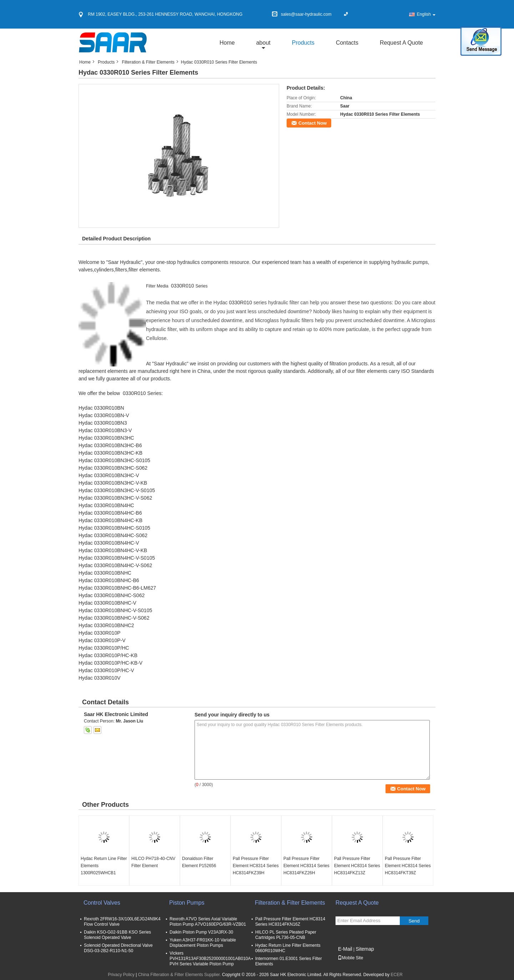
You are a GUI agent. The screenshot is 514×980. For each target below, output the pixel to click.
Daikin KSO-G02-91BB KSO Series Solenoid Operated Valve (117, 935)
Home (227, 43)
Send (414, 921)
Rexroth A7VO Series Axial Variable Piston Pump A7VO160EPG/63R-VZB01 (208, 922)
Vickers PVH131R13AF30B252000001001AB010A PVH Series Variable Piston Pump (210, 959)
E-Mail (345, 949)
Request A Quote (401, 43)
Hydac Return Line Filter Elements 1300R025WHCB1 (104, 866)
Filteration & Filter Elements (148, 62)
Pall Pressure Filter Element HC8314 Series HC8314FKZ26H (306, 866)
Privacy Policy (121, 975)
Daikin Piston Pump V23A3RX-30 (201, 932)
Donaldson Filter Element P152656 (199, 862)
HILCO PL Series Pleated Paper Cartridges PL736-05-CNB (286, 935)
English (426, 14)
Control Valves (102, 903)
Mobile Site (350, 958)
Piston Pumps (187, 903)
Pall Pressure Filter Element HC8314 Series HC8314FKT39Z (408, 866)
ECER (397, 975)
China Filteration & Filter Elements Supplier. (180, 975)
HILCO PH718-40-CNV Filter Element (153, 862)
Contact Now (313, 123)
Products (303, 43)
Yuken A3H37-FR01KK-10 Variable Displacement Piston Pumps (203, 943)
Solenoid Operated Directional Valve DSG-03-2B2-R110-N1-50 (118, 948)
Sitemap (365, 949)
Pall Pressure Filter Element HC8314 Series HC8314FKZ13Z (357, 866)
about (263, 43)
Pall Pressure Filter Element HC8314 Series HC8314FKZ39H (256, 866)
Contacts (347, 43)
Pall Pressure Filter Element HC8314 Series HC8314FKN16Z (290, 922)
